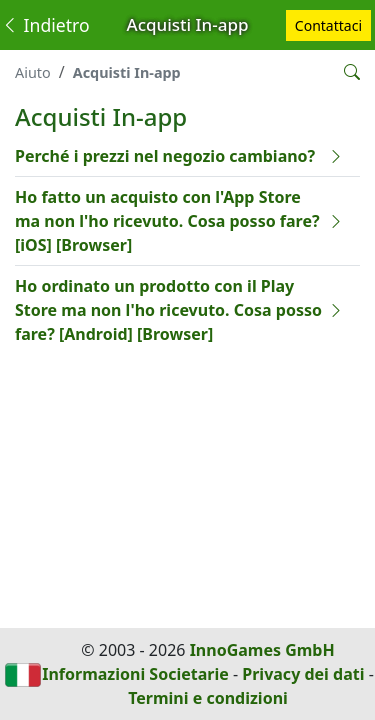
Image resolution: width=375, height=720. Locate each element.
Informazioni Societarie (135, 674)
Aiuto (33, 72)
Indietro (45, 25)
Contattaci (328, 25)
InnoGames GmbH (262, 650)
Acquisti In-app (127, 72)
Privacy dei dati (303, 674)
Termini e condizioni (208, 698)
